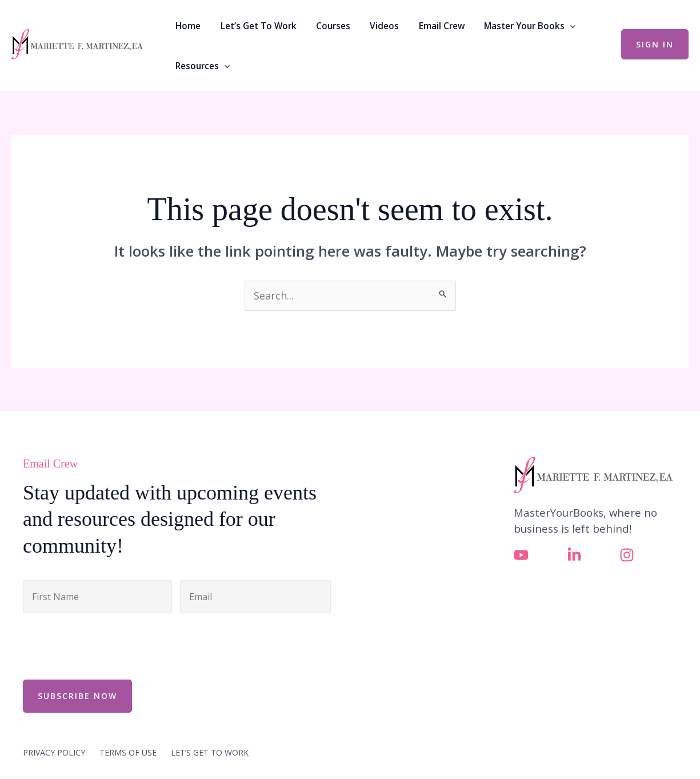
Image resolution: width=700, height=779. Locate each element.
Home (186, 26)
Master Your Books (496, 26)
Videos (364, 26)
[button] (536, 26)
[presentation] (110, 645)
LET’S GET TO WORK (210, 752)
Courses (319, 26)
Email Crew (414, 26)
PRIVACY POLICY (54, 752)
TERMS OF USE (128, 752)
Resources (201, 66)
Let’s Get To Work (250, 26)
